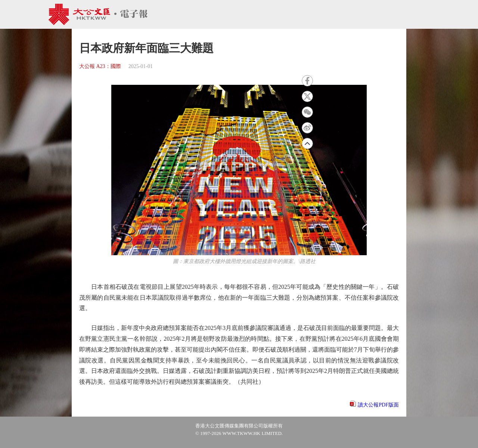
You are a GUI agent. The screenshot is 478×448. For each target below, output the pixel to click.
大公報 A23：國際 (100, 66)
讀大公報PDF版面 (378, 405)
